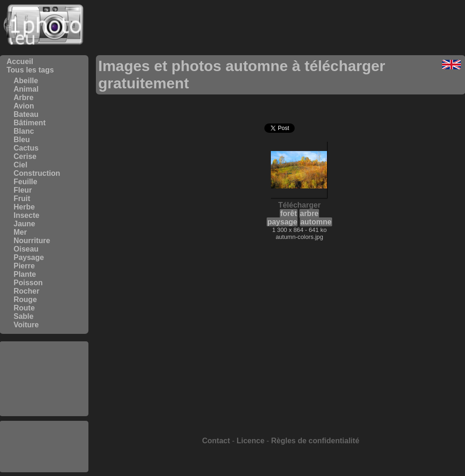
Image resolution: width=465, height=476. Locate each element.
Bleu (22, 140)
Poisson (28, 283)
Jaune (24, 224)
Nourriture (32, 241)
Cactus (26, 148)
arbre (309, 213)
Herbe (24, 207)
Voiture (26, 325)
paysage (282, 222)
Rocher (26, 291)
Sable (24, 316)
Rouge (25, 299)
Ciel (20, 165)
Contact (216, 441)
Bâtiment (29, 123)
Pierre (24, 266)
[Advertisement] (44, 379)
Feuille (25, 182)
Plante (25, 274)
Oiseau (26, 249)
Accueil (20, 61)
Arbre (24, 97)
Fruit (22, 198)
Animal (26, 89)
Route (24, 308)
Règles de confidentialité (315, 441)
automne (316, 222)
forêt (289, 213)
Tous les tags (30, 70)
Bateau (26, 114)
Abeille (26, 81)
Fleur (23, 190)
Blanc (24, 131)
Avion (24, 106)
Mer (20, 232)
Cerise (25, 156)
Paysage (29, 257)
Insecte (26, 215)
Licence (251, 441)
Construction (37, 173)
